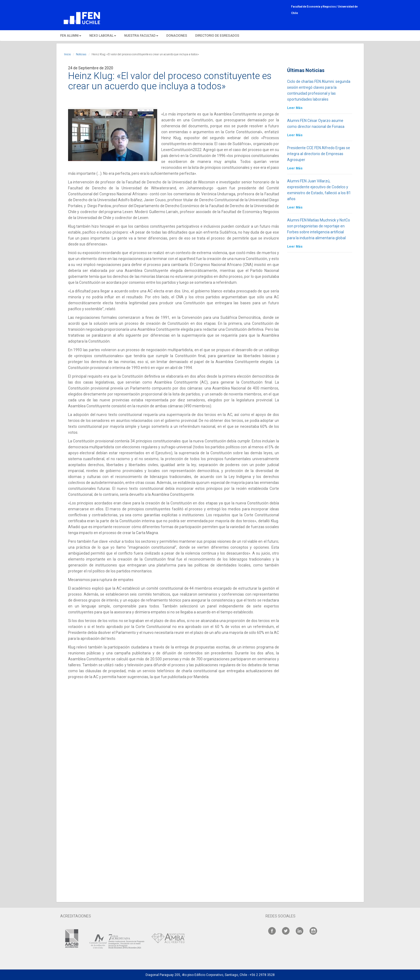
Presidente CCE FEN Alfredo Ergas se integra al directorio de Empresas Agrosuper (319, 154)
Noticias (81, 54)
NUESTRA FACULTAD (141, 36)
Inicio (67, 54)
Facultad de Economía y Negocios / (315, 7)
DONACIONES (177, 36)
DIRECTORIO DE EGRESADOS (217, 36)
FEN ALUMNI (71, 36)
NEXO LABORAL (103, 36)
